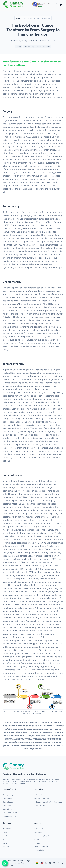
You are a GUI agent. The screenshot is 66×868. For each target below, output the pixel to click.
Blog (4, 839)
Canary (19, 47)
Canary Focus (8, 802)
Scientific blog (29, 47)
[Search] (56, 5)
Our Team (38, 832)
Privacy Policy (40, 850)
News (5, 843)
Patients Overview (41, 795)
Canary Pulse (7, 798)
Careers (37, 843)
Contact (37, 839)
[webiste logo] (33, 766)
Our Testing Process (42, 798)
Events (5, 836)
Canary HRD (7, 809)
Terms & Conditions (41, 846)
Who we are (39, 829)
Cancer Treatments (43, 47)
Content (6, 832)
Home (18, 18)
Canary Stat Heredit (10, 813)
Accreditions (7, 846)
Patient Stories (40, 806)
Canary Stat (7, 806)
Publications (7, 829)
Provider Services (9, 816)
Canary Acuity (8, 795)
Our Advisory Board (42, 836)
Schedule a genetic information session (49, 802)
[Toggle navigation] (61, 4)
